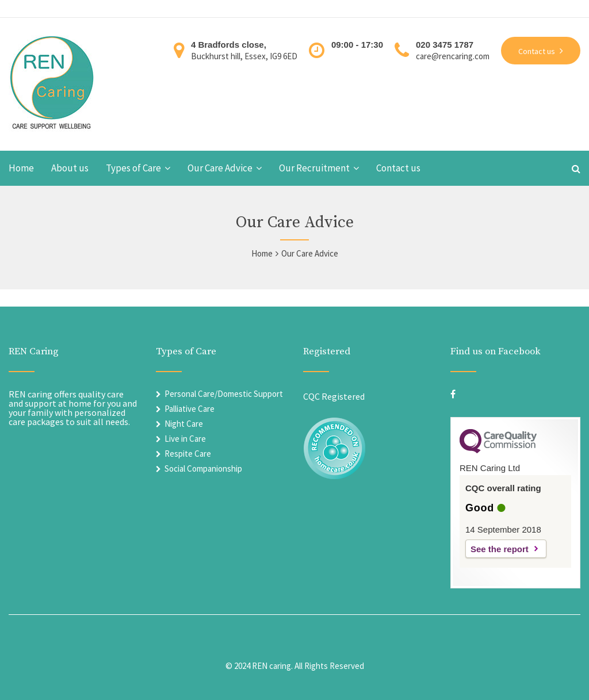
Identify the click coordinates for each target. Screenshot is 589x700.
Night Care (184, 424)
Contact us (398, 168)
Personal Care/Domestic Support (224, 394)
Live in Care (185, 439)
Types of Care (133, 168)
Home (21, 168)
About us (70, 168)
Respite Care (188, 454)
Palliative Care (190, 409)
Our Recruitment (314, 168)
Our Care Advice (220, 168)
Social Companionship (203, 468)
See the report (500, 549)
